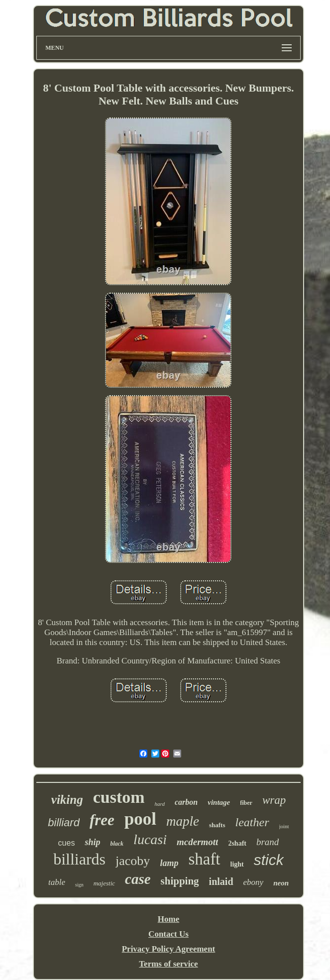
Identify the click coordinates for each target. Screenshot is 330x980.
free (102, 820)
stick (269, 860)
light (237, 864)
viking (67, 800)
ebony (254, 882)
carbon (186, 802)
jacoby (133, 861)
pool (140, 819)
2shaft (237, 843)
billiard (64, 822)
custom (119, 797)
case (138, 879)
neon (281, 883)
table (57, 882)
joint (284, 826)
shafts (217, 825)
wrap (274, 800)
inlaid (221, 881)
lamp (169, 863)
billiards (79, 859)
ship (92, 842)
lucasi (150, 839)
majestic (104, 883)
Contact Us (168, 934)
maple (183, 821)
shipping (180, 881)
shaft (204, 859)
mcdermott (197, 842)
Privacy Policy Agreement (169, 949)
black (117, 844)
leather (252, 822)
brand (268, 842)
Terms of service (168, 964)
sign (79, 885)
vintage (219, 802)
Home (168, 919)
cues (67, 843)
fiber (246, 803)
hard (160, 804)
